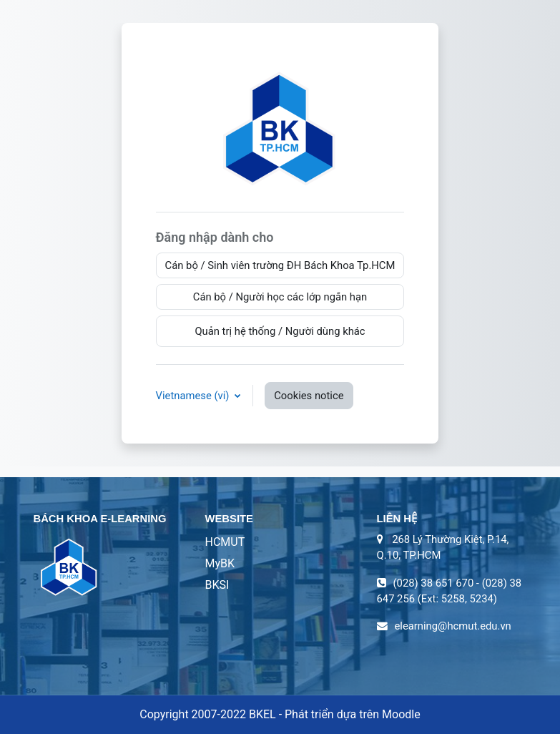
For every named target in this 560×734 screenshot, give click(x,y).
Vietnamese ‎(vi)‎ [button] (194, 396)
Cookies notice (309, 396)
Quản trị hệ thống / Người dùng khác (280, 331)
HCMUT (225, 542)
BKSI (217, 585)
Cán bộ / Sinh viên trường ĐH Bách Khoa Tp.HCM (280, 265)
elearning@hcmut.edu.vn (453, 626)
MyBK (220, 563)
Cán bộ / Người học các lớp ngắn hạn (280, 297)
